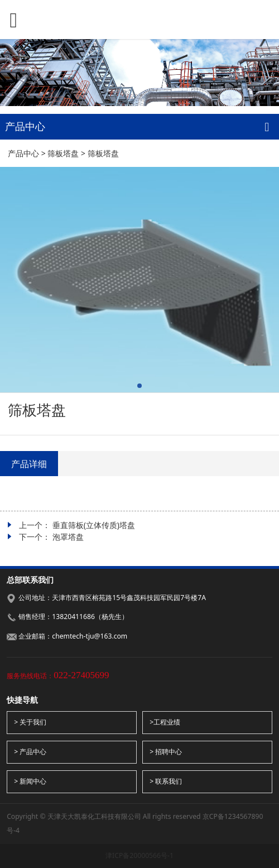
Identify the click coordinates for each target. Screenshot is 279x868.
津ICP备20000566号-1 (139, 855)
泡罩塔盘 (68, 537)
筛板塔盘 (63, 153)
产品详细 (29, 464)
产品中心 (23, 153)
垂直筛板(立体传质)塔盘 (94, 525)
